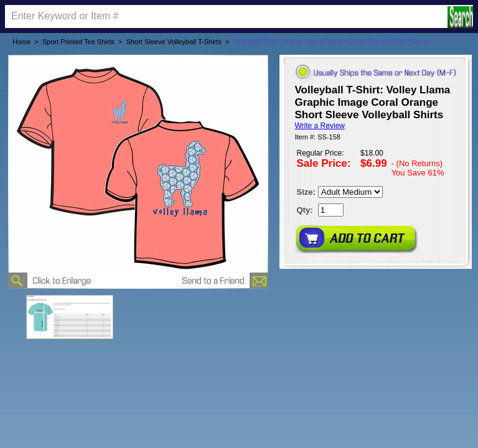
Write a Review (320, 126)
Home (21, 42)
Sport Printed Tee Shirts (78, 42)
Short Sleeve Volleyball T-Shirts (174, 42)
